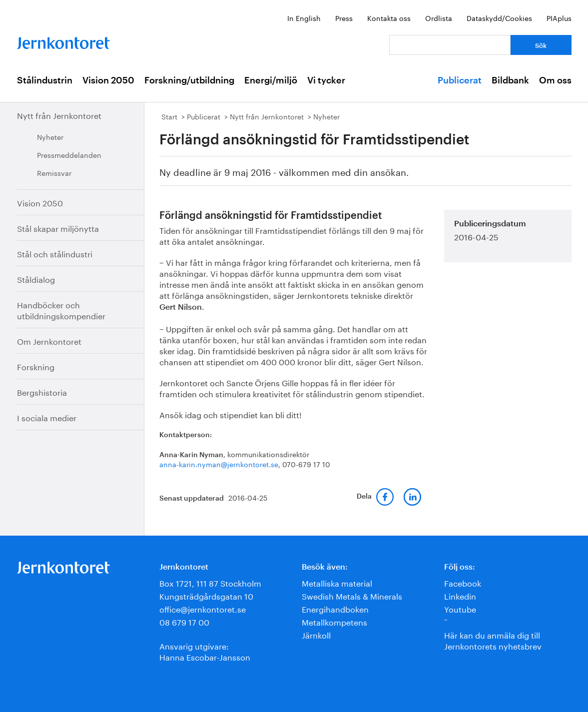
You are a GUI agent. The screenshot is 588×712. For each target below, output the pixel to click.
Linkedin (460, 595)
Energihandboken (335, 608)
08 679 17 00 (184, 621)
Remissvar (54, 172)
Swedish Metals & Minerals (352, 595)
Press (344, 17)
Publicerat (460, 80)
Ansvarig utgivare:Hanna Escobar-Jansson (205, 651)
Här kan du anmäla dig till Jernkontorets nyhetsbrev (493, 640)
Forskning (36, 366)
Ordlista (439, 17)
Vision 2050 (108, 80)
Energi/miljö (271, 80)
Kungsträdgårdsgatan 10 (206, 595)
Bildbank (510, 80)
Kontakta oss (389, 17)
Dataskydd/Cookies (499, 17)
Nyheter (50, 136)
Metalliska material (337, 582)
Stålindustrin (45, 80)
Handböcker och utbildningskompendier (61, 310)
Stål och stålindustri (55, 253)
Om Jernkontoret (49, 341)
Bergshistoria (42, 391)
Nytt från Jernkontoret (59, 115)
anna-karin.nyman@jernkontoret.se (219, 464)
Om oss (555, 80)
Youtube (460, 608)
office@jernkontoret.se (203, 608)
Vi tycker (326, 80)
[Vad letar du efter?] (450, 45)
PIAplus (559, 17)
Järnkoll (316, 634)
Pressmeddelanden (69, 154)
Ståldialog (36, 279)
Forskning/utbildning (189, 80)
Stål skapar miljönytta (58, 228)
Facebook (463, 582)
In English (304, 17)
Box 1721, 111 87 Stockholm (210, 582)
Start (169, 116)
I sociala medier (47, 417)
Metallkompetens (334, 621)
